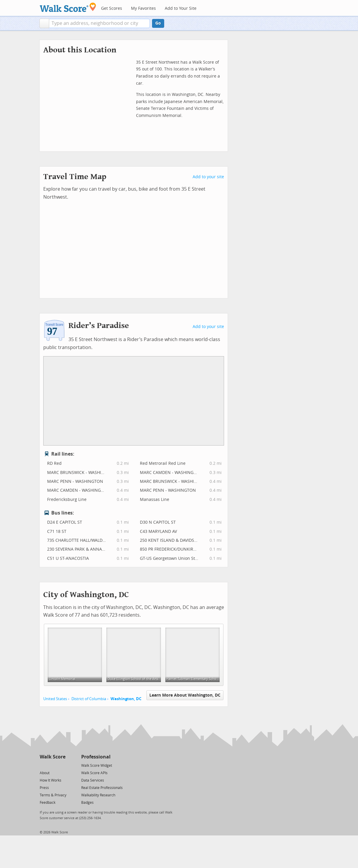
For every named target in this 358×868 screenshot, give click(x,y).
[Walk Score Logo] (68, 7)
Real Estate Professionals (102, 788)
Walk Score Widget (97, 766)
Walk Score (53, 757)
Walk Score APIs (94, 773)
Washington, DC (126, 699)
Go (158, 23)
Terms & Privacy (53, 795)
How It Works (51, 780)
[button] (44, 23)
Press (44, 788)
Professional (96, 757)
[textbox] (99, 23)
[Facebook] (52, 765)
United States (55, 699)
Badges (87, 803)
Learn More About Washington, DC (185, 695)
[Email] (61, 765)
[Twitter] (43, 765)
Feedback (48, 803)
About (45, 773)
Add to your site (208, 177)
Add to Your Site (181, 8)
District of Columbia (89, 699)
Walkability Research (98, 795)
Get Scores (112, 8)
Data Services (93, 780)
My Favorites (143, 8)
